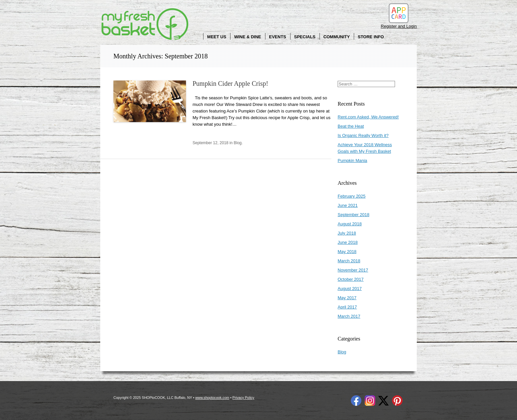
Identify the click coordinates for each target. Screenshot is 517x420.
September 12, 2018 (211, 143)
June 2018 (348, 242)
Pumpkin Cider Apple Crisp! (230, 83)
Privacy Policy (243, 398)
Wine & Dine (248, 37)
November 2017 (353, 270)
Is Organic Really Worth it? (363, 135)
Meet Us (217, 37)
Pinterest (397, 401)
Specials (305, 37)
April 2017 (347, 307)
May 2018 (347, 252)
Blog (238, 143)
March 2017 (349, 316)
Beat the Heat (351, 126)
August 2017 (350, 289)
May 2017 (347, 298)
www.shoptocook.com (212, 398)
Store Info (371, 37)
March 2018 (349, 261)
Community (337, 37)
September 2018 (353, 215)
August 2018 (350, 224)
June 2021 (348, 205)
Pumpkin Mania (352, 161)
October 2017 (351, 279)
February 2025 (352, 196)
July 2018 (347, 233)
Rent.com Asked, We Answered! (368, 117)
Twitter (383, 401)
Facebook (356, 401)
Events (278, 37)
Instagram (370, 401)
